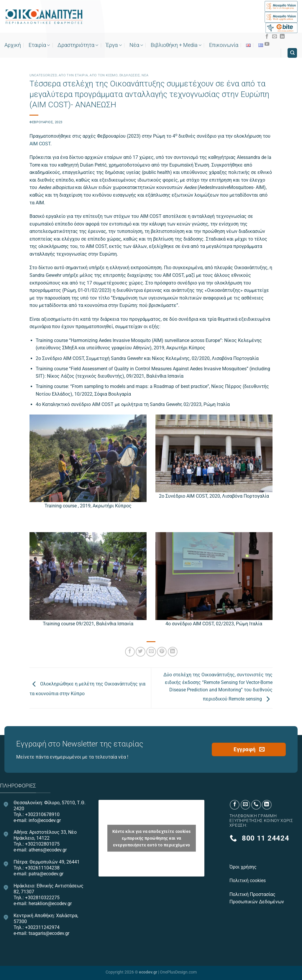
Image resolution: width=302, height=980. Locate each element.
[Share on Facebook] (130, 652)
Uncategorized (43, 75)
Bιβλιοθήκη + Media (176, 45)
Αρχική (13, 45)
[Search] (292, 53)
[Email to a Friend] (151, 652)
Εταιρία (39, 45)
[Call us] (256, 805)
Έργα (114, 45)
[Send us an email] (275, 37)
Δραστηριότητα (78, 45)
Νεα (145, 75)
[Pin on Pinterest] (162, 652)
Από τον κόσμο (104, 75)
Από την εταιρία (73, 75)
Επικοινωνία (224, 45)
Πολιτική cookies (248, 880)
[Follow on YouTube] (267, 44)
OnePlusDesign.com (178, 972)
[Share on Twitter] (141, 652)
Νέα (136, 45)
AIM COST (40, 144)
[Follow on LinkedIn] (282, 37)
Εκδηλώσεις (130, 75)
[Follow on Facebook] (267, 37)
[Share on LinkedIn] (173, 652)
